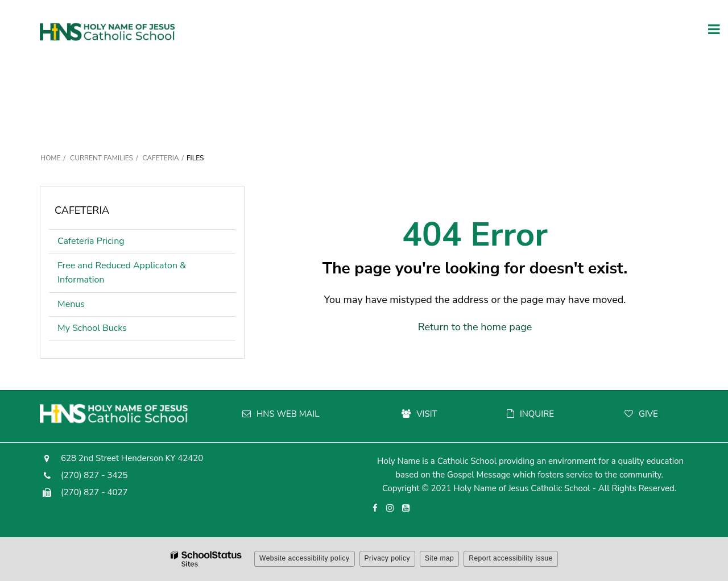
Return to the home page (475, 327)
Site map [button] (439, 558)
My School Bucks (92, 328)
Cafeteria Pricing (91, 241)
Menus (71, 304)
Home (51, 158)
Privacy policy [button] (387, 558)
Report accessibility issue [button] (511, 558)
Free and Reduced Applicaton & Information (122, 273)
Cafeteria (160, 158)
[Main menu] (714, 28)
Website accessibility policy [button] (305, 558)
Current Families (102, 158)
